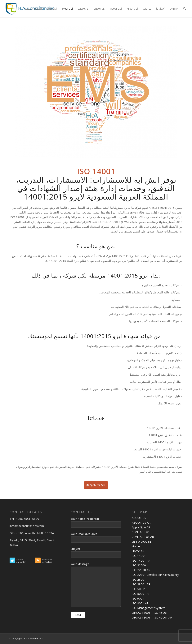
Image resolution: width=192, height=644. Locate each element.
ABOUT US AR (141, 522)
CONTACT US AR (143, 537)
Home (136, 546)
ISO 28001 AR (141, 584)
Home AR (138, 551)
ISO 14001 (139, 556)
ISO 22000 (139, 565)
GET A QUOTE (141, 541)
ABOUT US (139, 518)
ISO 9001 (138, 598)
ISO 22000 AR (141, 570)
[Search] (184, 9)
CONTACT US (141, 532)
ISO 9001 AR (140, 603)
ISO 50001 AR (141, 594)
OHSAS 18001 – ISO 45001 (150, 613)
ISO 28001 (139, 579)
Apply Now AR (141, 527)
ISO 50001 (139, 589)
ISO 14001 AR (141, 560)
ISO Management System (149, 608)
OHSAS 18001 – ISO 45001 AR (152, 617)
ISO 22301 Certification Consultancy (155, 575)
